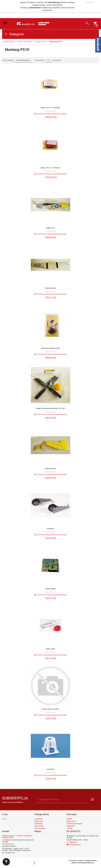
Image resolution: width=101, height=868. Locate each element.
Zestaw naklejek (50, 589)
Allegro (69, 819)
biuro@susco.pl (8, 844)
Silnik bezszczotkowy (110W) (50, 348)
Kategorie (14, 34)
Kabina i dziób (50, 649)
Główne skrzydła (50, 288)
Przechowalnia (40, 828)
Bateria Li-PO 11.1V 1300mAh (50, 168)
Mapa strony (71, 821)
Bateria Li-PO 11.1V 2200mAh (50, 108)
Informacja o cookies (76, 861)
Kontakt (70, 828)
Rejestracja (39, 821)
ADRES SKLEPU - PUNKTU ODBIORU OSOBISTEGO (17, 837)
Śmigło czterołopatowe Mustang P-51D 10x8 (50, 408)
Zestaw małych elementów (50, 709)
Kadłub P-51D (50, 228)
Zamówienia (39, 826)
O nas (4, 819)
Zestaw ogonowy (50, 469)
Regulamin (71, 826)
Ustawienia (39, 824)
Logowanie (38, 819)
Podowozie (50, 529)
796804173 (72, 842)
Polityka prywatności (74, 824)
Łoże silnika (50, 769)
